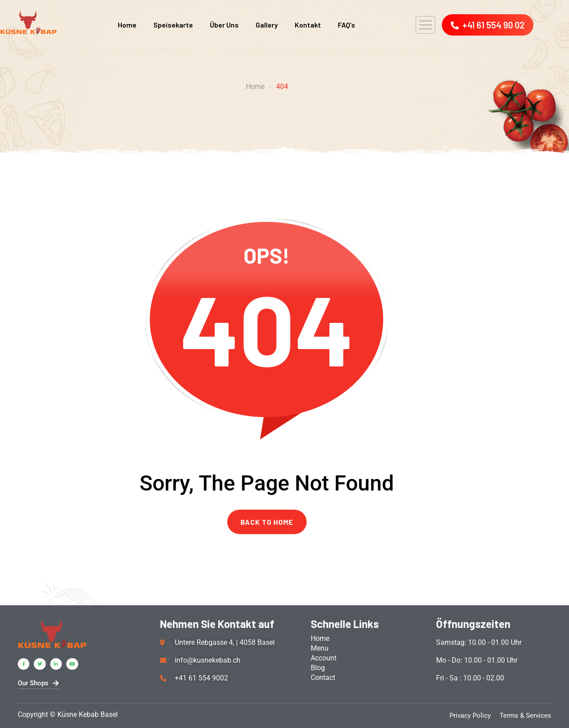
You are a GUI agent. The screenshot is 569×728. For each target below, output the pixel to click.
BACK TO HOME (267, 522)
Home (127, 25)
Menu (320, 648)
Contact (323, 678)
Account (324, 658)
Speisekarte (173, 25)
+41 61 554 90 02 (488, 25)
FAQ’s (347, 25)
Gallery (267, 25)
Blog (318, 668)
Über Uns (224, 25)
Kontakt (308, 25)
